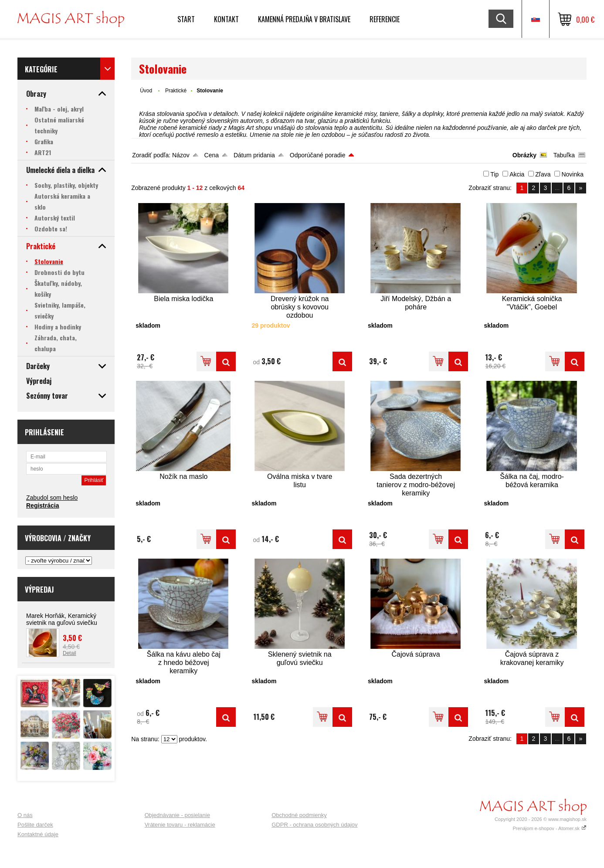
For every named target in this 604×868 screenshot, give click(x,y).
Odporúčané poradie (318, 155)
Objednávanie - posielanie (177, 815)
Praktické (176, 91)
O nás (25, 815)
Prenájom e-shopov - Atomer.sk (550, 828)
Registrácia (42, 505)
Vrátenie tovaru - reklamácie (180, 825)
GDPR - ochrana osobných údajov (314, 825)
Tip (494, 174)
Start (186, 19)
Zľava (543, 174)
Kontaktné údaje (38, 834)
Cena (212, 155)
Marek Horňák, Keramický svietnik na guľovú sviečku (62, 619)
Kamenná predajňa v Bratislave (304, 19)
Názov (181, 155)
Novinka (572, 174)
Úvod (146, 91)
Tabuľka (564, 155)
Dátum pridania (254, 155)
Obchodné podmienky (299, 815)
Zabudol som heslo (52, 498)
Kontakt (226, 19)
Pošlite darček (35, 825)
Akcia (517, 174)
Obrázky (524, 155)
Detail (70, 653)
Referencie (385, 19)
